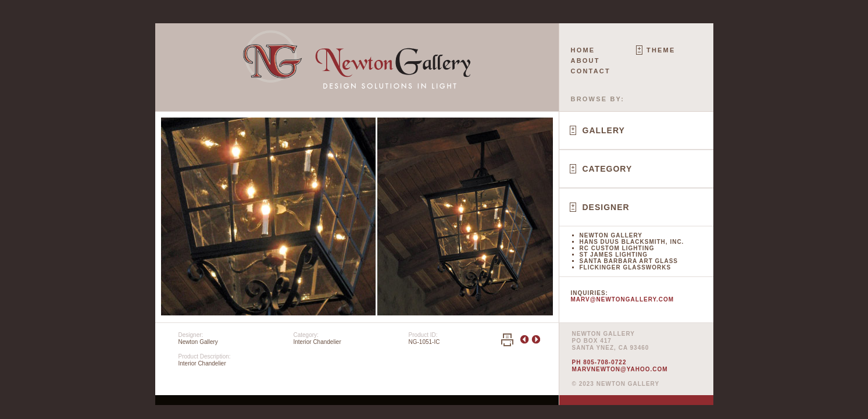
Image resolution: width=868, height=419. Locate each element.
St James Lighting (614, 255)
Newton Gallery (611, 235)
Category (608, 169)
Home (583, 50)
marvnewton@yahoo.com (620, 369)
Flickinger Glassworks (626, 267)
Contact (591, 71)
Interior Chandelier (317, 342)
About (585, 61)
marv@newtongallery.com (623, 299)
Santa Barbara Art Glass (629, 261)
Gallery (604, 130)
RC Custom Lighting (617, 248)
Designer (606, 207)
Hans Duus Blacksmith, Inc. (632, 242)
